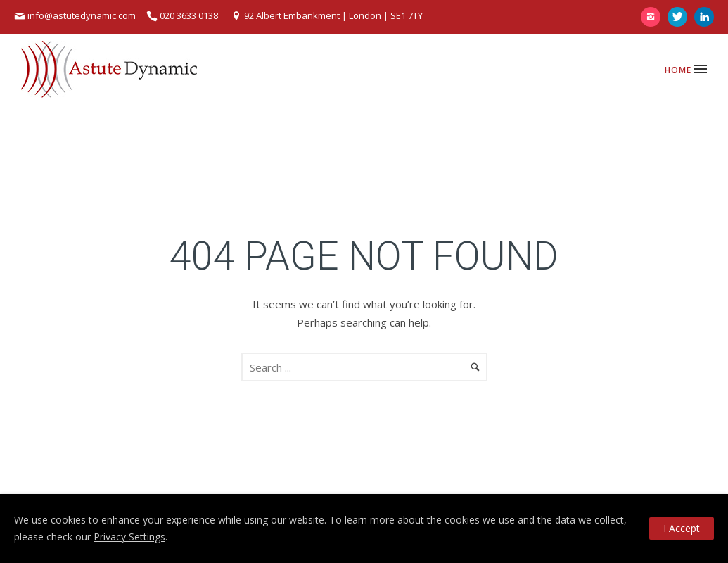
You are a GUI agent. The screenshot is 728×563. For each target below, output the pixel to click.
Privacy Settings (129, 537)
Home (678, 70)
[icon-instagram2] (654, 17)
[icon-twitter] (681, 17)
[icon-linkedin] (704, 17)
